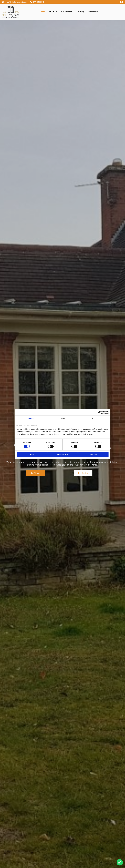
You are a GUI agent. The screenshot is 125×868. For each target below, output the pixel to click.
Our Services (68, 12)
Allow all (93, 455)
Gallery (81, 12)
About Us (53, 12)
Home (42, 12)
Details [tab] (63, 418)
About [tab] (94, 418)
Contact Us (93, 12)
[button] (120, 862)
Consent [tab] (31, 418)
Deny (32, 455)
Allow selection (62, 455)
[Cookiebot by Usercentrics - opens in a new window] (99, 412)
